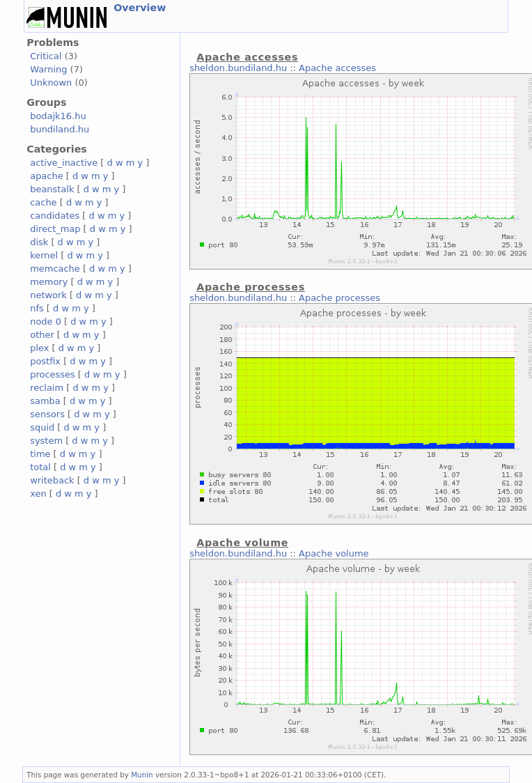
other (42, 335)
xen (38, 494)
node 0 (46, 321)
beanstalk (52, 189)
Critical (46, 56)
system (46, 441)
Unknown (51, 83)
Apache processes (339, 298)
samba (45, 401)
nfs (37, 308)
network (48, 295)
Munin (142, 775)
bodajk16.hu (58, 116)
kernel (44, 255)
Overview (140, 8)
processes (53, 374)
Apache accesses (337, 68)
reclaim (47, 388)
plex (39, 348)
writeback (52, 480)
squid (42, 427)
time (40, 454)
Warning (48, 69)
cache (43, 202)
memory (49, 282)
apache (46, 176)
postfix (45, 361)
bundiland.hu (60, 129)
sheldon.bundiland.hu (238, 68)
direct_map (55, 229)
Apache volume (334, 553)
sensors (47, 414)
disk (39, 242)
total (40, 467)
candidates (55, 216)
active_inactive (64, 163)
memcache (55, 269)
